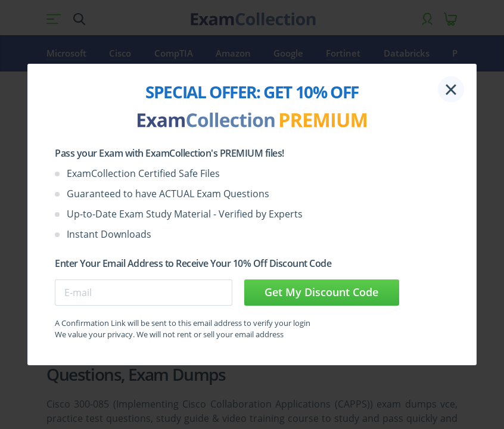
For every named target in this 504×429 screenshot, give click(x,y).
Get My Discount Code (321, 292)
